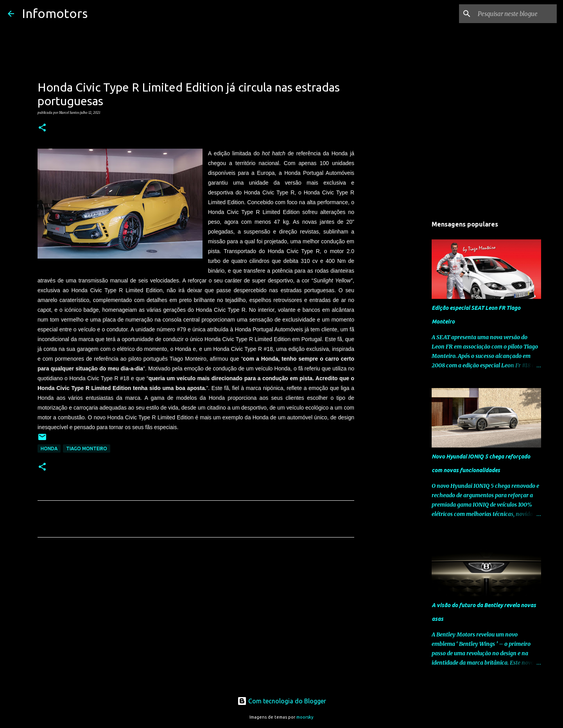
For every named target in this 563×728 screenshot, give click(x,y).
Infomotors (55, 13)
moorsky (305, 717)
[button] (42, 128)
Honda (49, 448)
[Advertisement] (196, 617)
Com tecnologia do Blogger (282, 701)
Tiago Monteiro (87, 448)
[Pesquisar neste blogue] (516, 14)
